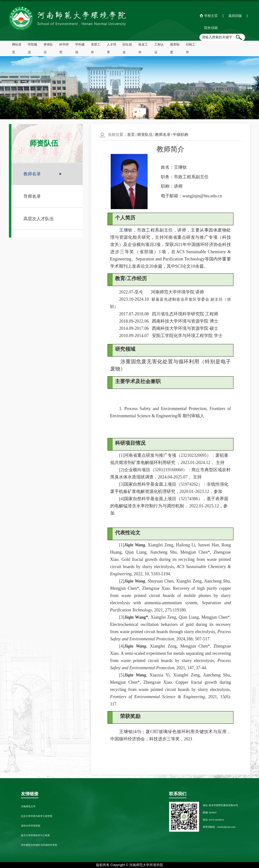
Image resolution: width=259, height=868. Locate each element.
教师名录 (163, 135)
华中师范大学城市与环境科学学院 (39, 845)
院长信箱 (211, 28)
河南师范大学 (28, 806)
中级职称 (181, 135)
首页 (131, 135)
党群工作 (96, 48)
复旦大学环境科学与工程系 (35, 835)
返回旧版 (235, 16)
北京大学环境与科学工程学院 (37, 816)
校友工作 (143, 48)
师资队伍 (48, 48)
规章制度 (175, 48)
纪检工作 (191, 48)
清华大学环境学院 (31, 826)
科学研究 (64, 48)
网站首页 (17, 48)
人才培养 (112, 48)
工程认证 (159, 48)
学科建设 (80, 48)
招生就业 (127, 48)
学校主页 (211, 16)
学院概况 (32, 48)
